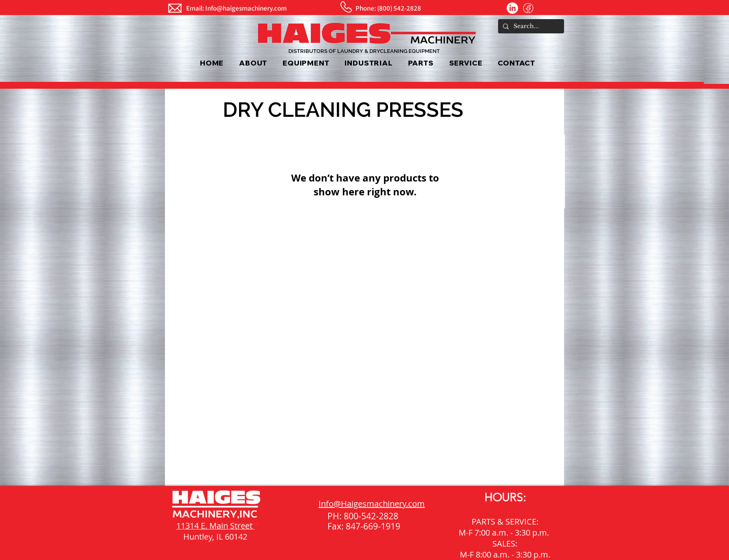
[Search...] (530, 26)
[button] (306, 63)
